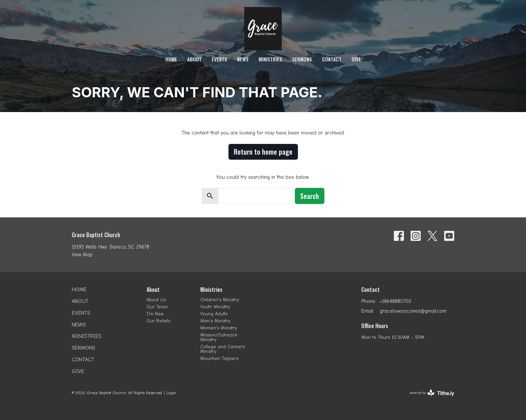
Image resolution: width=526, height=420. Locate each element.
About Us (156, 300)
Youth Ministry (215, 307)
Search (310, 196)
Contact (332, 59)
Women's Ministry (219, 328)
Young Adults (214, 314)
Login (171, 393)
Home (171, 59)
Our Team (157, 307)
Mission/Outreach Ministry (219, 337)
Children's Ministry (220, 300)
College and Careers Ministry (222, 349)
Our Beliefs (158, 321)
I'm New (155, 314)
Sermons (302, 59)
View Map (82, 255)
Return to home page (263, 152)
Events (219, 59)
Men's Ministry (215, 321)
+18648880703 (395, 301)
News (243, 59)
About (194, 59)
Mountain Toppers (219, 358)
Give (356, 59)
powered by (432, 393)
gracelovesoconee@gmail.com (413, 311)
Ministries (270, 59)
